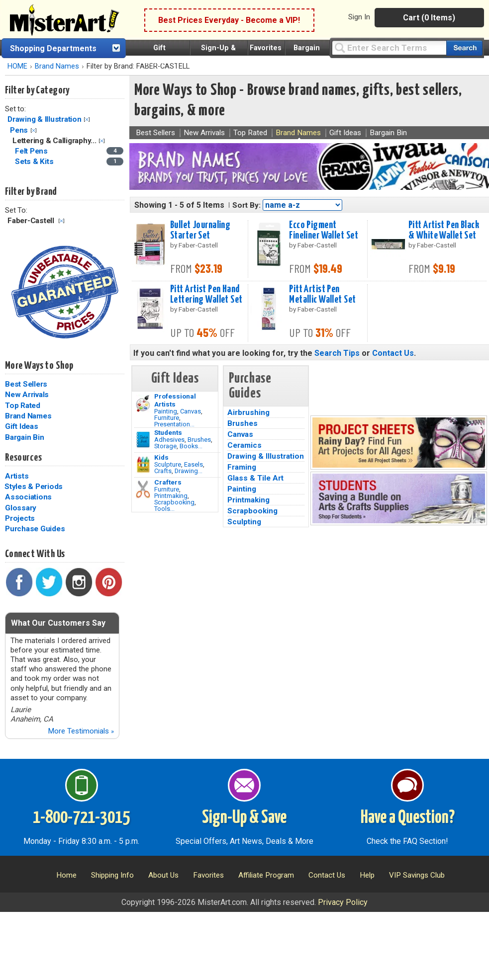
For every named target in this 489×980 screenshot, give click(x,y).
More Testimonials (81, 731)
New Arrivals (27, 395)
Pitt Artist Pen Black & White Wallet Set (444, 230)
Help (367, 875)
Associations (28, 497)
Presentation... (174, 424)
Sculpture (168, 464)
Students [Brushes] (168, 432)
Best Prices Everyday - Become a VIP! (229, 20)
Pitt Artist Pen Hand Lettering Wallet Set (206, 294)
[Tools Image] (143, 490)
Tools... (164, 509)
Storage (165, 446)
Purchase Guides (35, 529)
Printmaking (171, 496)
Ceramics (244, 445)
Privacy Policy (343, 902)
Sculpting (244, 522)
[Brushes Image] (143, 440)
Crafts (163, 471)
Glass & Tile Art (255, 478)
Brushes (199, 440)
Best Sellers (26, 384)
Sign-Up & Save (244, 818)
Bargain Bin (24, 437)
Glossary (21, 508)
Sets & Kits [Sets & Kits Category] (35, 162)
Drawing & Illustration (45, 119)
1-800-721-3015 (81, 818)
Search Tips (337, 353)
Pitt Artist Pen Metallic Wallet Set (322, 294)
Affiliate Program (266, 875)
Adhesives (169, 440)
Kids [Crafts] (161, 457)
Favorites (266, 48)
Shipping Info (112, 875)
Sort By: (246, 205)
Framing (242, 467)
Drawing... (189, 471)
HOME (17, 66)
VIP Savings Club (417, 875)
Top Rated (23, 406)
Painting (166, 411)
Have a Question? (408, 818)
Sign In (359, 17)
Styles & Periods (34, 487)
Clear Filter (87, 120)
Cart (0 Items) (429, 18)
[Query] (389, 47)
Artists (17, 476)
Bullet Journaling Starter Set (200, 230)
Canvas (191, 411)
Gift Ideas (22, 426)
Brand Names (57, 66)
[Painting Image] (143, 404)
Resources (23, 458)
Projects (20, 518)
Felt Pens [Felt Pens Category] (32, 151)
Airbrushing (248, 412)
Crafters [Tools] (168, 482)
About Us (163, 875)
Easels (194, 464)
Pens (19, 130)
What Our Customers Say (58, 623)
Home (66, 875)
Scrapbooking (174, 502)
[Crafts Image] (143, 465)
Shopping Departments (53, 48)
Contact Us (393, 353)
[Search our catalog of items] (464, 48)
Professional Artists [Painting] (175, 400)
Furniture (167, 418)
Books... (191, 446)
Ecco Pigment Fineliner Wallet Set (324, 230)
